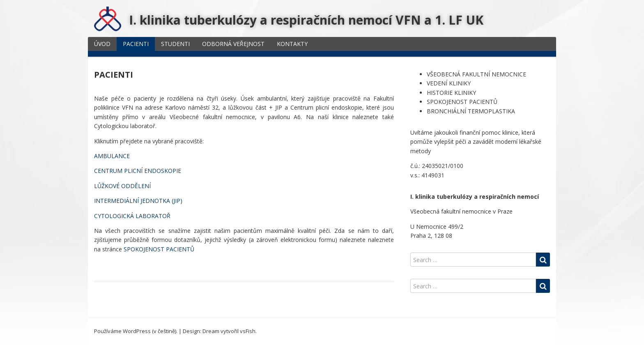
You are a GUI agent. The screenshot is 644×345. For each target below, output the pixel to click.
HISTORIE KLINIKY (451, 93)
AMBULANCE (112, 156)
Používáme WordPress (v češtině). (136, 331)
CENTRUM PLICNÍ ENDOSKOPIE (138, 171)
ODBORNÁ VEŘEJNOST (233, 44)
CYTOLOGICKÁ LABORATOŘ (132, 216)
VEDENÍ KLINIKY (449, 83)
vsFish (248, 331)
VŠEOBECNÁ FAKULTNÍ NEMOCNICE (476, 74)
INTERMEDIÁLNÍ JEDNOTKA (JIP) (138, 201)
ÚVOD (102, 44)
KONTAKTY (292, 44)
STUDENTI (175, 44)
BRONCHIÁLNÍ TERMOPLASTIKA (471, 111)
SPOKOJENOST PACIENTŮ (160, 249)
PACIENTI (136, 44)
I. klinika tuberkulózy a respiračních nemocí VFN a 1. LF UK (306, 20)
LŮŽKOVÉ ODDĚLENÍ (122, 186)
